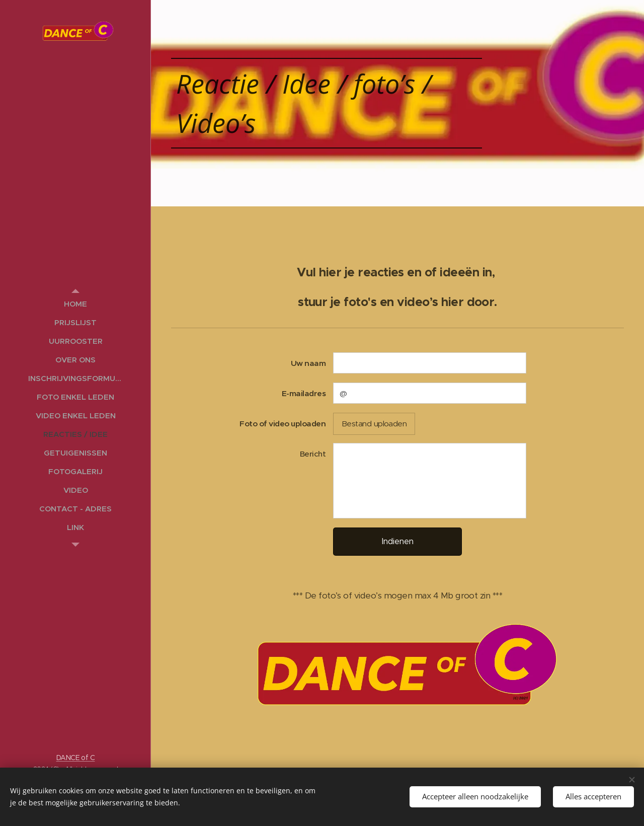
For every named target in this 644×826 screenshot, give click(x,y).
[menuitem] (75, 304)
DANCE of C (76, 758)
